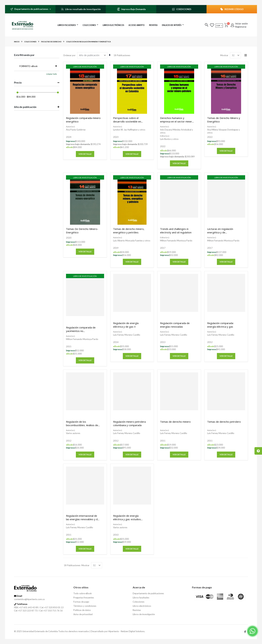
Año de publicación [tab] (25, 107)
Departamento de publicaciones (148, 593)
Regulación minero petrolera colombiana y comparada (129, 423)
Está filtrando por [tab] (24, 55)
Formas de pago (81, 602)
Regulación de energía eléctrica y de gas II (126, 325)
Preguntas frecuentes (84, 598)
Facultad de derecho (51, 42)
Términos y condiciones (85, 606)
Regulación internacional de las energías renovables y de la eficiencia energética (83, 519)
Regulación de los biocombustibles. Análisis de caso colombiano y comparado (82, 427)
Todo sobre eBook (83, 593)
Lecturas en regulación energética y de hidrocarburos (220, 232)
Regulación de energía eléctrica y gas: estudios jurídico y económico (127, 519)
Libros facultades (141, 598)
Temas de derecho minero (175, 422)
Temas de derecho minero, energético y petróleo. (129, 231)
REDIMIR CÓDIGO (234, 9)
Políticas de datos (82, 610)
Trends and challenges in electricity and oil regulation (176, 231)
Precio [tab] (18, 83)
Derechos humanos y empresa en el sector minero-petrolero (177, 121)
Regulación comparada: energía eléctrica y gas (220, 325)
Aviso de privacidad (83, 614)
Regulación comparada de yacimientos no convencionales (81, 331)
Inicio (17, 42)
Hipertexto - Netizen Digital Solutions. (127, 631)
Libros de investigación (144, 614)
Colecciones (30, 42)
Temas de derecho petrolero (224, 422)
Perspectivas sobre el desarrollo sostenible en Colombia (127, 121)
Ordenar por (69, 55)
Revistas (137, 610)
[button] (207, 25)
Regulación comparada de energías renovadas (175, 325)
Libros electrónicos (142, 606)
